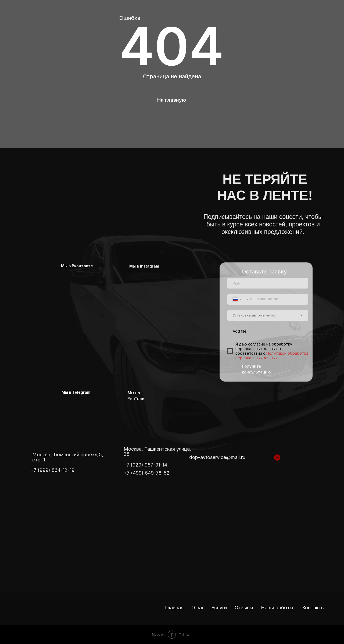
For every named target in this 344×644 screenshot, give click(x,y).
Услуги (219, 608)
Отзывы (244, 608)
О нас (198, 608)
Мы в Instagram (144, 266)
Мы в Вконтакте (77, 266)
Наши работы (277, 608)
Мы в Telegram (76, 392)
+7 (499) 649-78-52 (147, 473)
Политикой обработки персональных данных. (272, 355)
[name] (268, 283)
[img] (102, 188)
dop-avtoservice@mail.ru (217, 457)
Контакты (313, 608)
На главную (172, 100)
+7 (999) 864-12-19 (52, 470)
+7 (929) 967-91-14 (145, 465)
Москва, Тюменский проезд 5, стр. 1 (68, 457)
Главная (174, 608)
